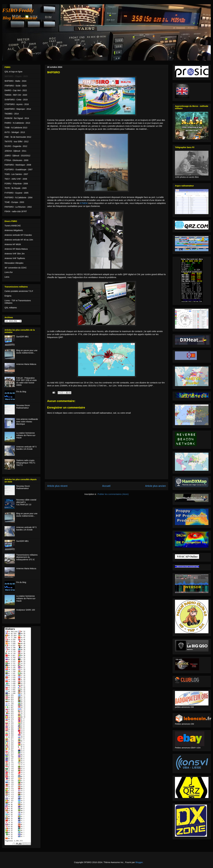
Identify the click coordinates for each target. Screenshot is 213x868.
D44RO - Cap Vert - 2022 (16, 90)
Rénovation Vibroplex (14, 263)
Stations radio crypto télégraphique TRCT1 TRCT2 (26, 463)
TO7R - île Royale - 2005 (16, 188)
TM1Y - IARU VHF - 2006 (16, 179)
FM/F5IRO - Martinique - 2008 (18, 165)
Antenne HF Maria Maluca (16, 249)
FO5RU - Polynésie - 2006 (16, 184)
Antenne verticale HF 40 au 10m (19, 240)
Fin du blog (21, 392)
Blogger (139, 862)
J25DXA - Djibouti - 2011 (15, 151)
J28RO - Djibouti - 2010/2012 (17, 156)
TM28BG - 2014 (12, 114)
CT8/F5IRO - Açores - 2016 (17, 104)
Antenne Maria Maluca (26, 364)
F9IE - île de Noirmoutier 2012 (18, 137)
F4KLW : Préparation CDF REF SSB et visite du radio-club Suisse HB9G (27, 381)
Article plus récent (57, 486)
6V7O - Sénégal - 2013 (15, 132)
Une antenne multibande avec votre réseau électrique (27, 422)
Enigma (8, 296)
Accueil (106, 486)
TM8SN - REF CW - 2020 (16, 95)
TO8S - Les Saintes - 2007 (16, 174)
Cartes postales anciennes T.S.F (19, 291)
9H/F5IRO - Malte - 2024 (15, 81)
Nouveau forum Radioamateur (23, 407)
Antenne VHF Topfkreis (15, 258)
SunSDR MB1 (23, 337)
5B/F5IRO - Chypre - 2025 (16, 76)
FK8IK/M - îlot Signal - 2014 (17, 118)
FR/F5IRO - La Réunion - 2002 (18, 207)
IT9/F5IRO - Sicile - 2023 (16, 86)
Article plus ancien (155, 486)
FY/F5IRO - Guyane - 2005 (16, 193)
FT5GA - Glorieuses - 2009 (16, 160)
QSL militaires (11, 308)
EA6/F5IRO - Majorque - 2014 (18, 109)
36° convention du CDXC (16, 268)
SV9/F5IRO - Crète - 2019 (16, 100)
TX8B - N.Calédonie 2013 (16, 128)
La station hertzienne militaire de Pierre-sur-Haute (26, 435)
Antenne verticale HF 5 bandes (18, 235)
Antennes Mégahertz (14, 230)
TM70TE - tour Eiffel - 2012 (17, 142)
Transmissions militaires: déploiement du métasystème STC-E (27, 557)
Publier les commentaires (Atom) (113, 494)
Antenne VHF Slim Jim (15, 254)
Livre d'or (9, 272)
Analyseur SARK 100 (26, 610)
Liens (7, 277)
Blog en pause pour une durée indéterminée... (27, 352)
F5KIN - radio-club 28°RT (16, 211)
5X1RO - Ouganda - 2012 (16, 146)
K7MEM (84, 203)
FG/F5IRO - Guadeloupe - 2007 (19, 170)
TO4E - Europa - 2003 (14, 202)
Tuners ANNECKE (13, 226)
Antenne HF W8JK (13, 244)
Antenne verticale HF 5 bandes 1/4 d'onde (26, 448)
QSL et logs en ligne (13, 72)
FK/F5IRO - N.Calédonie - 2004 (18, 197)
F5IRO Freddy (18, 10)
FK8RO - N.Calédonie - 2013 (17, 123)
